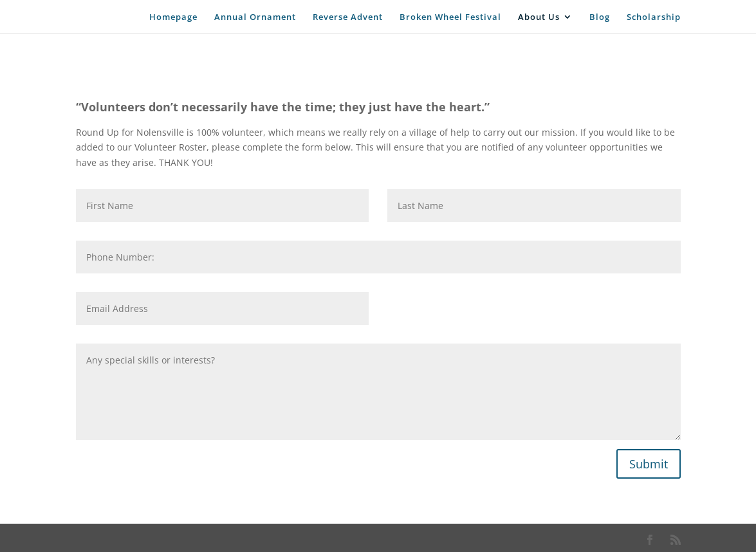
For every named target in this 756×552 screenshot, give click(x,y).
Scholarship (654, 17)
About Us (539, 17)
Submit (649, 464)
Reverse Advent (348, 17)
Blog (600, 17)
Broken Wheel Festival (450, 17)
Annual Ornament (255, 17)
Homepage (173, 17)
